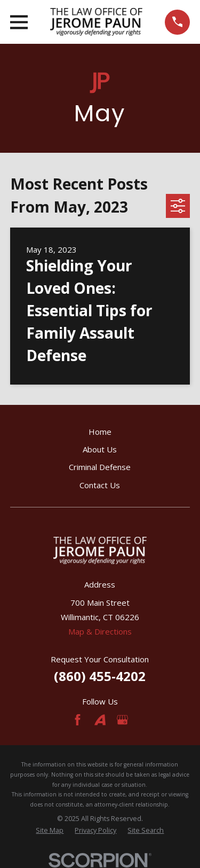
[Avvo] (100, 720)
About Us (100, 449)
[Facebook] (78, 720)
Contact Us (100, 485)
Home (100, 432)
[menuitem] (50, 831)
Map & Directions (100, 631)
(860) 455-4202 (100, 676)
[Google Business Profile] (122, 720)
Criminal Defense (100, 467)
